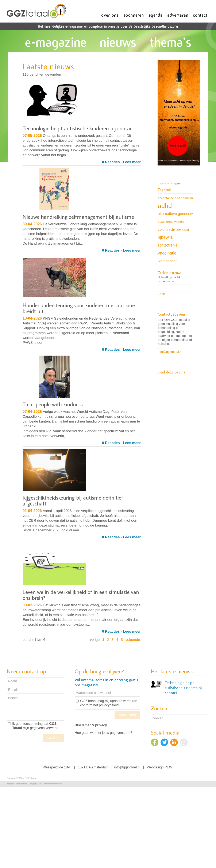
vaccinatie (167, 253)
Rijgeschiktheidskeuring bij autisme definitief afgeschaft (73, 500)
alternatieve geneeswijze (178, 214)
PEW (168, 767)
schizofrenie (168, 245)
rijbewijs (165, 237)
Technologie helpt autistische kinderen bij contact (78, 128)
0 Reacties (111, 162)
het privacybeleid (106, 705)
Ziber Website (21, 784)
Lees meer (132, 162)
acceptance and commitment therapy (184, 198)
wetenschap (168, 261)
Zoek (161, 294)
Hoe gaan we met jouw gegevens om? (103, 733)
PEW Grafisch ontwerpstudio (50, 784)
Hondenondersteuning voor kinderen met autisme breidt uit (79, 308)
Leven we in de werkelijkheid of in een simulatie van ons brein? (81, 595)
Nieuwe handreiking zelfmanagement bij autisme (78, 217)
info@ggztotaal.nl (170, 352)
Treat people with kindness (53, 404)
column (164, 229)
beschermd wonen (171, 222)
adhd (165, 206)
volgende (133, 640)
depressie (180, 229)
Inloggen (10, 784)
